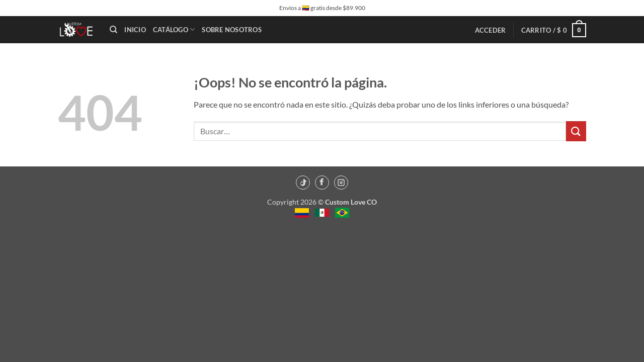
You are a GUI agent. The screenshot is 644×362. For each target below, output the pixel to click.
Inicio (135, 30)
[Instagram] (341, 183)
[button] (491, 30)
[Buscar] (113, 30)
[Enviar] (576, 131)
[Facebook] (322, 183)
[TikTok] (303, 183)
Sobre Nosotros (232, 30)
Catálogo (174, 29)
